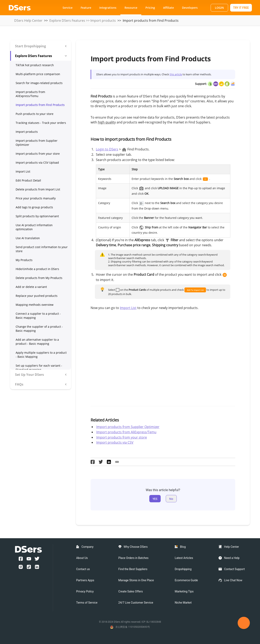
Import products (103, 21)
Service (68, 8)
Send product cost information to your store (42, 249)
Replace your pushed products (37, 296)
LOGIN (219, 8)
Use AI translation (28, 238)
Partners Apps (85, 580)
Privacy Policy (85, 591)
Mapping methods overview (35, 305)
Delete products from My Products (39, 278)
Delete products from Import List (38, 189)
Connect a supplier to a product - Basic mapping (38, 316)
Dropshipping (183, 569)
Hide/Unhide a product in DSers (37, 269)
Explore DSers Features (67, 21)
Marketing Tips (184, 591)
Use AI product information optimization (34, 227)
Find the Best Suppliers (133, 569)
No (171, 499)
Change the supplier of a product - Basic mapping (39, 329)
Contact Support (234, 569)
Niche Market (183, 603)
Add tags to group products (34, 207)
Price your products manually (36, 198)
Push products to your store (35, 114)
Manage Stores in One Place (136, 580)
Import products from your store (38, 154)
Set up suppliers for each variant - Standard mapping (39, 368)
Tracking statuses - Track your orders (41, 123)
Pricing (150, 8)
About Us (82, 558)
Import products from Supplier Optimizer (37, 143)
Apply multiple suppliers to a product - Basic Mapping (41, 355)
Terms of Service (87, 603)
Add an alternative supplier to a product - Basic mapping (37, 342)
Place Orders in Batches (133, 558)
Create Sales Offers (131, 591)
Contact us (83, 569)
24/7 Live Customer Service (136, 603)
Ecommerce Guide (186, 580)
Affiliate (168, 8)
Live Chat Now (233, 580)
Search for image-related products (39, 83)
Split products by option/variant (37, 216)
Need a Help (232, 558)
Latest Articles (184, 558)
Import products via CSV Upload (37, 163)
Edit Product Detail (28, 180)
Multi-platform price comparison (38, 74)
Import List (23, 171)
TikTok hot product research (35, 65)
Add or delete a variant (31, 287)
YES (155, 499)
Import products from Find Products (40, 105)
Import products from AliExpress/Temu (30, 94)
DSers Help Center (28, 21)
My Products (24, 260)
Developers (190, 8)
